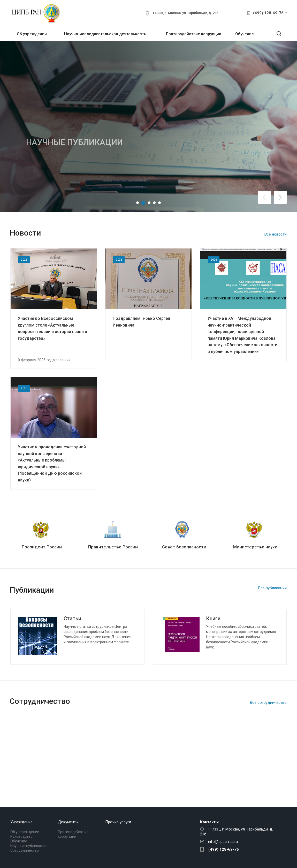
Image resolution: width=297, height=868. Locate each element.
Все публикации (272, 588)
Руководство (21, 836)
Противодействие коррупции (194, 34)
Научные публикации (28, 846)
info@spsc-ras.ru (223, 842)
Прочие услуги (118, 822)
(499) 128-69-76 (268, 13)
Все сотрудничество (268, 703)
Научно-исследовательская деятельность (105, 34)
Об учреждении (32, 34)
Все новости (276, 234)
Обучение (245, 34)
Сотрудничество (25, 850)
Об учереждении (25, 832)
